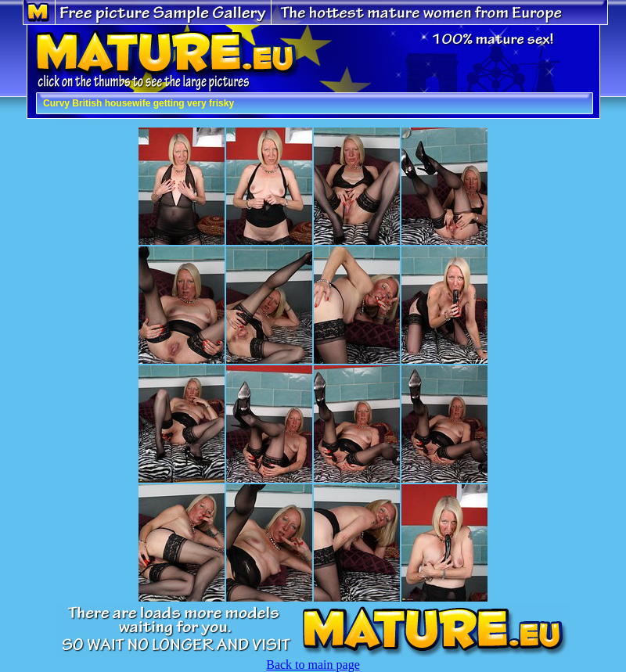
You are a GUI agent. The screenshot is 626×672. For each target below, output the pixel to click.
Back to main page (313, 665)
